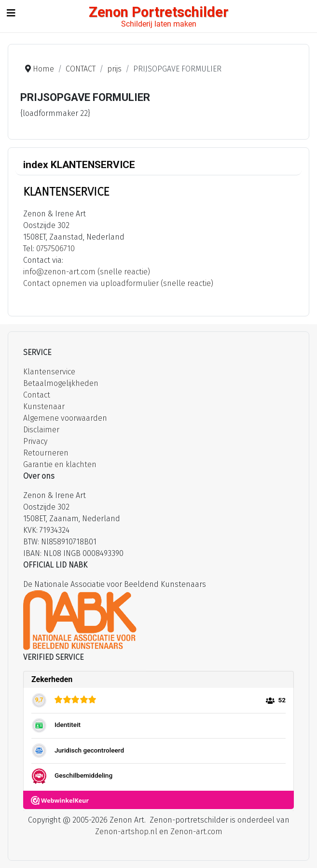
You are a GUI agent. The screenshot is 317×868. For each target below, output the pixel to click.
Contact (37, 395)
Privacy (35, 441)
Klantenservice (49, 372)
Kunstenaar (44, 406)
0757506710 (55, 249)
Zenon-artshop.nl (126, 832)
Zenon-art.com (196, 832)
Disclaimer (41, 430)
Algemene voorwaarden (65, 418)
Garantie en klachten (60, 464)
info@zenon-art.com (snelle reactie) (87, 272)
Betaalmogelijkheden (61, 383)
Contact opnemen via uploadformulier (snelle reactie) (118, 283)
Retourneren (46, 453)
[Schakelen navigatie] (11, 13)
